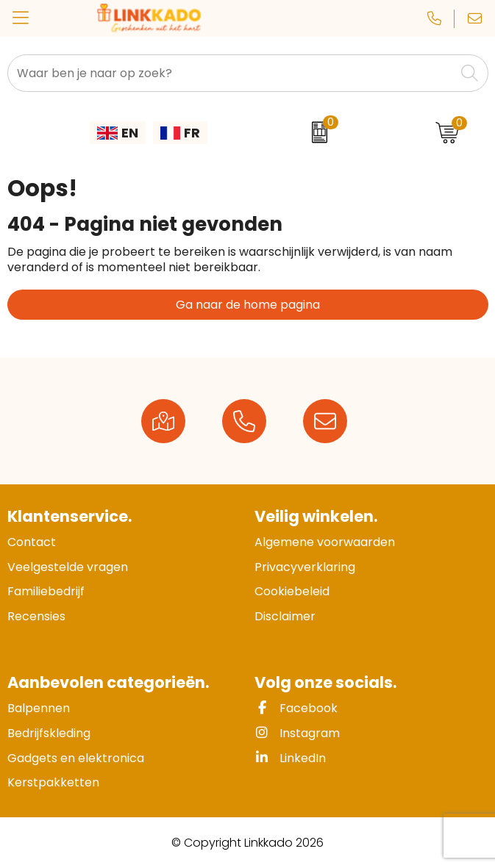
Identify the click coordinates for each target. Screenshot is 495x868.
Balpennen (39, 708)
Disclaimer (285, 616)
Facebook (296, 708)
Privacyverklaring (305, 567)
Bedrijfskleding (49, 733)
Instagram (297, 733)
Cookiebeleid (292, 591)
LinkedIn (290, 758)
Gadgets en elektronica (76, 758)
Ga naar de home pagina (248, 305)
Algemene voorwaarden (325, 542)
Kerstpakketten (53, 782)
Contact (32, 542)
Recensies (36, 616)
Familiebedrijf (46, 591)
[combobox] (231, 73)
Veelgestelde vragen (68, 567)
